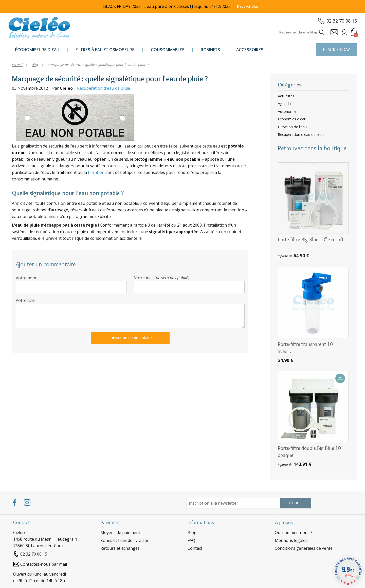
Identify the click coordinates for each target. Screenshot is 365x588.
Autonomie (287, 112)
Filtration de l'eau (292, 127)
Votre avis (25, 300)
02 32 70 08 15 (342, 21)
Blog (192, 532)
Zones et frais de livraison (125, 540)
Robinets (210, 50)
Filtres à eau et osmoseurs (105, 50)
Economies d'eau (292, 119)
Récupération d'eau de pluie (104, 88)
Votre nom (26, 278)
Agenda (284, 104)
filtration (96, 172)
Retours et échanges (120, 548)
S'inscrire (296, 503)
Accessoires (250, 50)
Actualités (286, 96)
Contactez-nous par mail (44, 564)
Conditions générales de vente (304, 548)
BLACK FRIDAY (336, 50)
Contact (195, 548)
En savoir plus (248, 6)
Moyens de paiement (120, 532)
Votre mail (162, 278)
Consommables (168, 50)
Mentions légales (291, 540)
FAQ (191, 540)
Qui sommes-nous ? (294, 532)
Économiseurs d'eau (37, 50)
